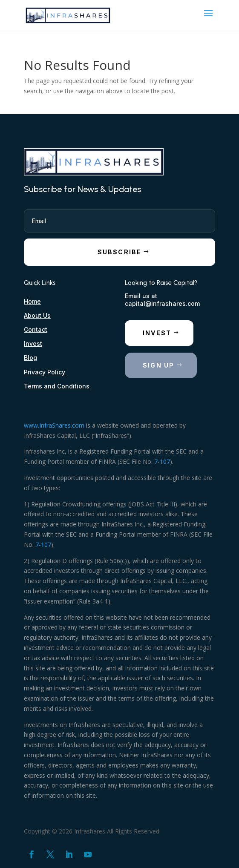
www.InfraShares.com (54, 425)
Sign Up (159, 365)
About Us (37, 315)
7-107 (162, 461)
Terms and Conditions (57, 386)
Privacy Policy (45, 372)
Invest (33, 343)
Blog (30, 358)
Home (32, 301)
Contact (36, 329)
